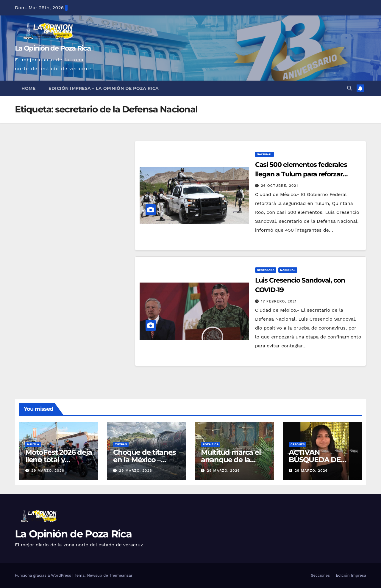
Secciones (320, 575)
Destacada (266, 270)
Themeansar (121, 575)
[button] (349, 88)
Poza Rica (211, 444)
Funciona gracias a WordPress (44, 575)
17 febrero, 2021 (279, 301)
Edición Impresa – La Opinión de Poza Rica (104, 88)
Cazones (298, 444)
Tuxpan (121, 444)
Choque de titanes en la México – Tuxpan (145, 460)
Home (28, 88)
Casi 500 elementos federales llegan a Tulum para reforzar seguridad (301, 174)
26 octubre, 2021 (280, 186)
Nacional (265, 154)
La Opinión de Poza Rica (53, 48)
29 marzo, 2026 (48, 471)
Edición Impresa (351, 575)
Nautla (33, 444)
